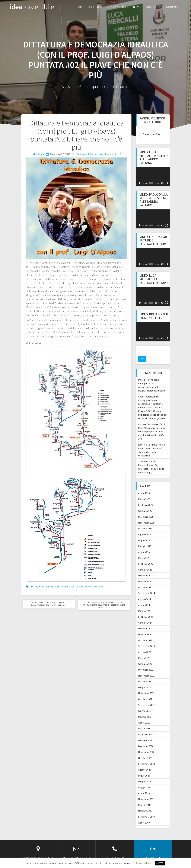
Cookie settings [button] (144, 863)
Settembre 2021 (147, 699)
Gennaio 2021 (145, 734)
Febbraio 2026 (146, 499)
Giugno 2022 (144, 681)
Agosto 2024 (145, 593)
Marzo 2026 (144, 493)
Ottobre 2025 (145, 522)
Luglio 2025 (144, 534)
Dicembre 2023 (146, 622)
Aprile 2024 (144, 599)
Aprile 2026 (144, 487)
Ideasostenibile (151, 134)
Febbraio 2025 (146, 558)
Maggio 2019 (145, 799)
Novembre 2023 (146, 628)
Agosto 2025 (145, 528)
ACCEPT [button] (160, 863)
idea (32, 7)
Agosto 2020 (145, 763)
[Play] (140, 183)
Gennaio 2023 (145, 658)
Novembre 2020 (146, 746)
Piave (88, 586)
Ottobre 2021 (145, 693)
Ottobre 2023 (145, 634)
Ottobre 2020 (145, 752)
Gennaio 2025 (145, 563)
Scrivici (173, 7)
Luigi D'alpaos (76, 586)
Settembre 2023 (147, 640)
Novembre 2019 (146, 793)
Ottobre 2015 (145, 805)
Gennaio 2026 (145, 505)
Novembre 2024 (146, 575)
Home (80, 7)
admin (40, 154)
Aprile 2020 (144, 787)
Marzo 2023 (144, 652)
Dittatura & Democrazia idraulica (95, 154)
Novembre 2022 (146, 669)
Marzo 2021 (144, 722)
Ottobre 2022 (145, 675)
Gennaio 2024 (145, 616)
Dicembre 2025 (146, 511)
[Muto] (162, 183)
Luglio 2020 (144, 769)
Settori (96, 7)
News (137, 7)
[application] (153, 177)
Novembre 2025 (146, 516)
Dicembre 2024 (146, 569)
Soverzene (97, 586)
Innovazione (118, 7)
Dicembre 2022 (146, 663)
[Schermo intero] (166, 183)
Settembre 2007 (147, 811)
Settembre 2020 (147, 758)
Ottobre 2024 (145, 581)
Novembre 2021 (146, 687)
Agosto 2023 (145, 646)
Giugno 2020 (144, 775)
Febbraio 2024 (146, 611)
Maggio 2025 (145, 540)
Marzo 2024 (144, 605)
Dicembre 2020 (146, 740)
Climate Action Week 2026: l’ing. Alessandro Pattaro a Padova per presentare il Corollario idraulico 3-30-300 (152, 425)
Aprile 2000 (144, 816)
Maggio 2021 (145, 711)
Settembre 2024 (147, 587)
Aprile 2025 (144, 546)
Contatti (154, 7)
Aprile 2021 (144, 716)
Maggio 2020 (145, 781)
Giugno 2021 (144, 705)
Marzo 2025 (144, 552)
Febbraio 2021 (146, 728)
